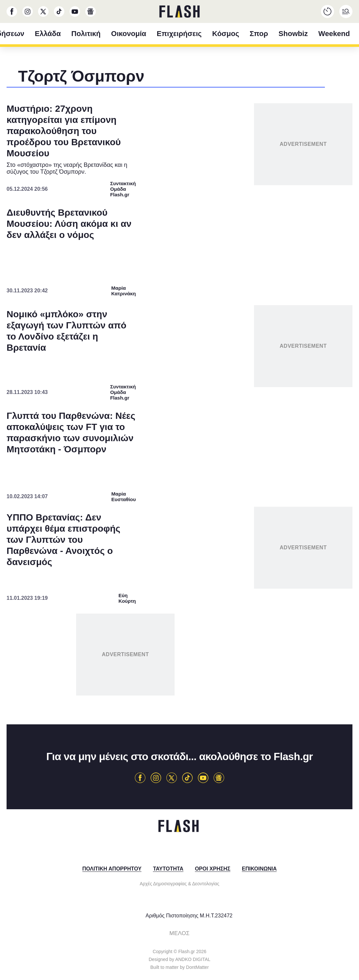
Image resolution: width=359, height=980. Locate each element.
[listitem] (179, 457)
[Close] (293, 344)
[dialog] (179, 490)
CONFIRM (132, 613)
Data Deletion (142, 637)
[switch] (261, 471)
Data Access (179, 637)
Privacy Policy (216, 637)
